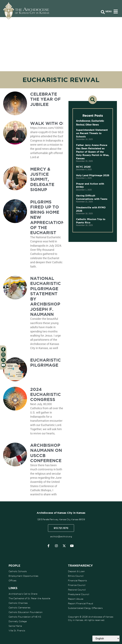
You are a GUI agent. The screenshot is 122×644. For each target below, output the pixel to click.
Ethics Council (76, 576)
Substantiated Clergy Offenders (85, 608)
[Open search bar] (103, 12)
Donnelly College (18, 621)
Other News (92, 125)
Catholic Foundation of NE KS (25, 617)
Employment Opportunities (23, 576)
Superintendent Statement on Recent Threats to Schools (92, 133)
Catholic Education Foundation (26, 612)
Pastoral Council (77, 590)
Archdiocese (83, 121)
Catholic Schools (18, 571)
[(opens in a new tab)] (15, 235)
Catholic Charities (18, 603)
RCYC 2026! (83, 167)
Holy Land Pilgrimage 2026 (93, 175)
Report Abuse (76, 599)
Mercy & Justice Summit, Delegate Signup (42, 179)
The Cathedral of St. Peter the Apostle (29, 598)
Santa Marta (15, 626)
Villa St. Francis (17, 631)
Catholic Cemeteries (19, 608)
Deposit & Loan (76, 571)
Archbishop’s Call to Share (23, 594)
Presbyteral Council (79, 594)
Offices (12, 581)
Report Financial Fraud (80, 603)
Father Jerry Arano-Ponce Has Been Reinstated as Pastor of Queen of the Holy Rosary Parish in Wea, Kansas (93, 152)
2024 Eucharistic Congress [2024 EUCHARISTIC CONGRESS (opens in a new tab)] (46, 394)
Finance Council (77, 585)
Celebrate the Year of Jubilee (45, 99)
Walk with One (50, 123)
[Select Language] (106, 639)
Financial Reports (77, 581)
